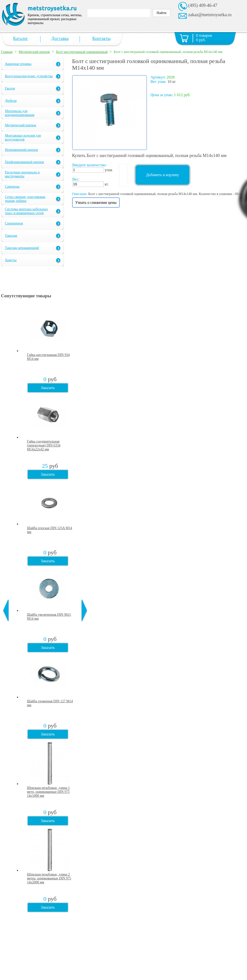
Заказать (48, 388)
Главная (7, 52)
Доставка (60, 39)
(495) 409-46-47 (203, 5)
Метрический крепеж (34, 52)
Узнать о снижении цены (96, 203)
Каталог (21, 39)
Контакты (101, 39)
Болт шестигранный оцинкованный (82, 52)
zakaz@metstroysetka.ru (210, 15)
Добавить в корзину (163, 175)
